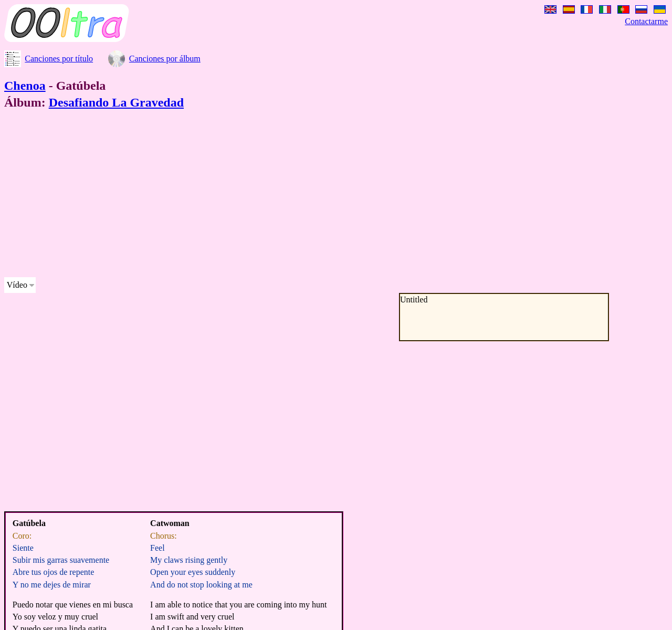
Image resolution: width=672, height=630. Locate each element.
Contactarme (646, 21)
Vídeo (17, 285)
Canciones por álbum (165, 59)
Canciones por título (59, 59)
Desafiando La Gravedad (116, 102)
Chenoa (25, 86)
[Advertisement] (319, 195)
